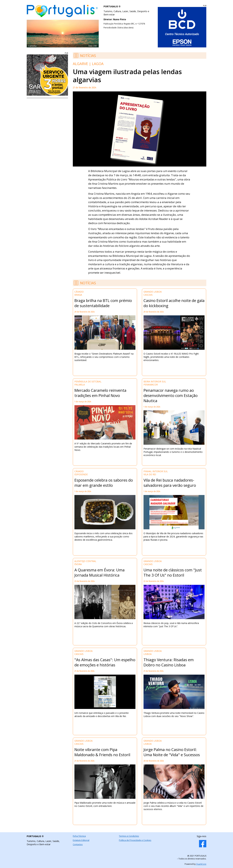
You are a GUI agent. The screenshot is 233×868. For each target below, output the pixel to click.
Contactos (78, 844)
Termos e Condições (129, 836)
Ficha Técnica (79, 836)
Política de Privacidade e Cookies (135, 840)
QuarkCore (201, 864)
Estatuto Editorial (81, 840)
